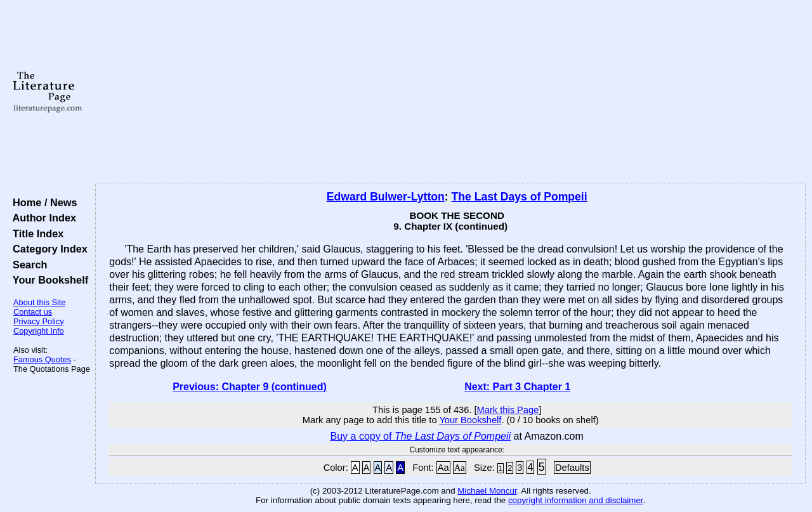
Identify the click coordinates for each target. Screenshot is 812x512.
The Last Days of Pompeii (520, 197)
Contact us (33, 312)
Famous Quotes (42, 359)
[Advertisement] (451, 92)
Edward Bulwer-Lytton (386, 197)
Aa (443, 468)
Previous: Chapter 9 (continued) (250, 387)
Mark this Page (508, 410)
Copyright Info (39, 331)
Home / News (42, 202)
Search (27, 265)
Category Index (47, 249)
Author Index (42, 218)
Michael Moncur (487, 491)
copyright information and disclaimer (576, 500)
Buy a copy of (421, 436)
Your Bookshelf (48, 280)
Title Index (35, 233)
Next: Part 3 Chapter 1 (517, 387)
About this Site (40, 302)
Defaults (572, 468)
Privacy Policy (39, 321)
